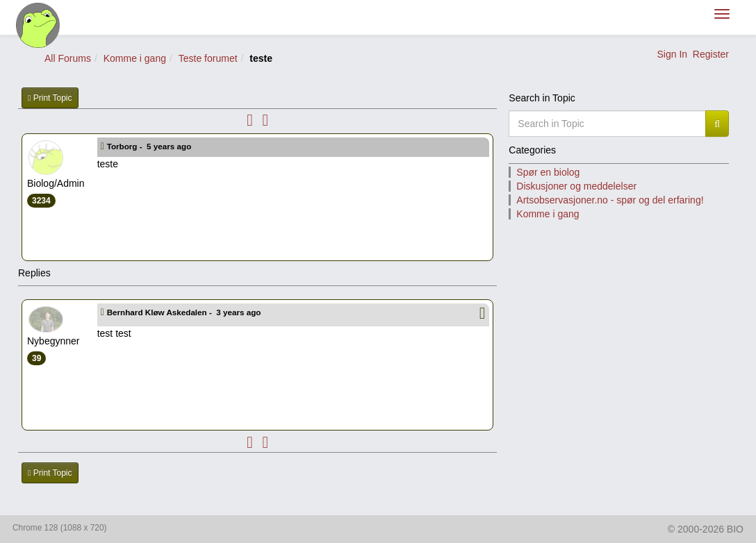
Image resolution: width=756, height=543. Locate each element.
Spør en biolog (548, 172)
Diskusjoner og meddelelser (576, 186)
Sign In (672, 54)
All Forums (68, 58)
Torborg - (150, 146)
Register (711, 54)
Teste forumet (208, 58)
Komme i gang (135, 58)
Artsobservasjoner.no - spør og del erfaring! (610, 200)
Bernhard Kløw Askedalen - (185, 312)
